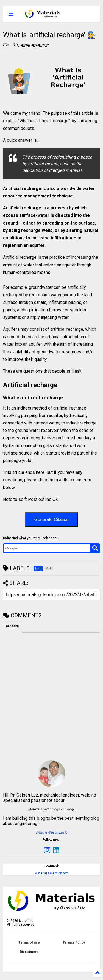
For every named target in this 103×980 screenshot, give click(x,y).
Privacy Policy (74, 942)
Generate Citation (51, 520)
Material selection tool (52, 873)
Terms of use (29, 942)
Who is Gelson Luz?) (52, 832)
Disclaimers (29, 952)
